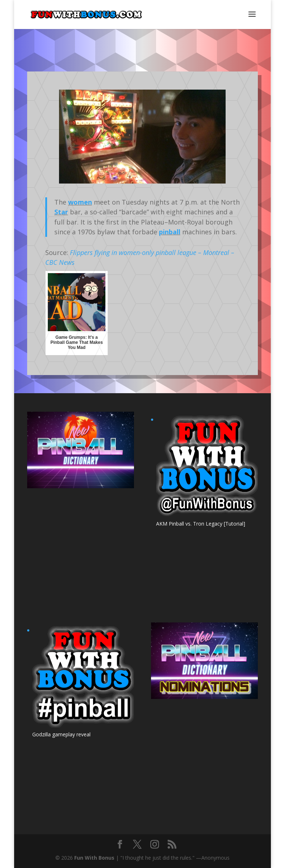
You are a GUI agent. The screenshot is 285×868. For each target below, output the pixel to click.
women (80, 202)
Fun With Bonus (94, 858)
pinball (170, 232)
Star (61, 212)
